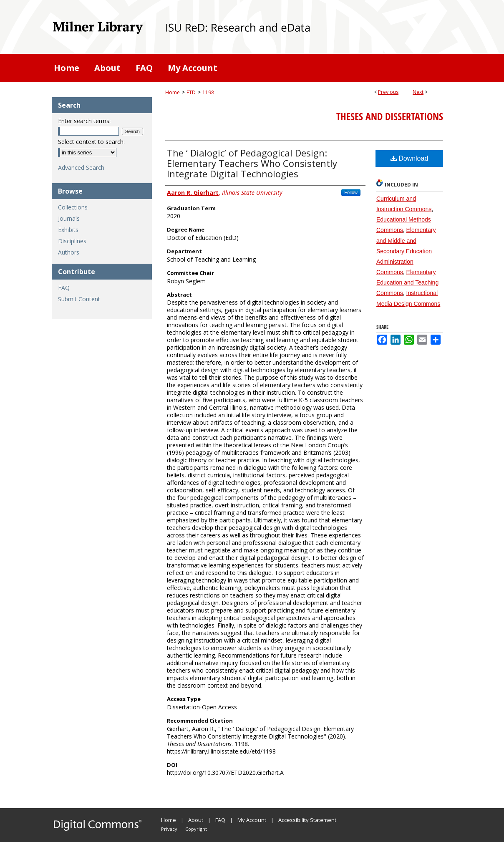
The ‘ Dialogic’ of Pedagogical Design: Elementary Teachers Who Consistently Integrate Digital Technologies (252, 163)
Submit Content (79, 299)
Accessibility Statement (307, 820)
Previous (388, 92)
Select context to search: (91, 142)
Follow (351, 192)
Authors (69, 252)
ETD (191, 92)
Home (173, 92)
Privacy (169, 829)
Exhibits (68, 230)
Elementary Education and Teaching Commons (407, 282)
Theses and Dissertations (390, 116)
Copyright (196, 829)
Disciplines (72, 241)
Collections (73, 207)
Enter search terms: (84, 121)
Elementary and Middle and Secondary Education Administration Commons (406, 251)
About (196, 820)
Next (418, 92)
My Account (252, 820)
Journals (69, 218)
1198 (208, 92)
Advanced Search (81, 168)
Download (409, 158)
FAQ (64, 288)
